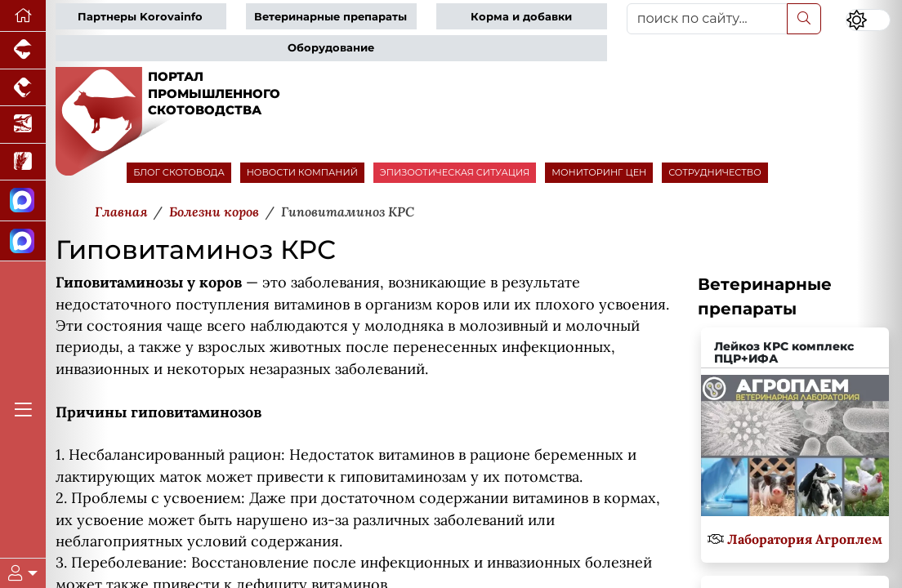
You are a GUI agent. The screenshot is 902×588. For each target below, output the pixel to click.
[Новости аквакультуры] (23, 125)
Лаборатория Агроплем (805, 539)
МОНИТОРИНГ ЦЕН (599, 172)
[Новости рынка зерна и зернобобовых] (23, 163)
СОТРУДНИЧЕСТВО (715, 172)
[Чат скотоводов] (23, 242)
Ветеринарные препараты (330, 17)
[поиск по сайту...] (707, 19)
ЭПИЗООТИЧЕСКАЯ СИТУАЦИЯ (455, 172)
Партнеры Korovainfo (140, 17)
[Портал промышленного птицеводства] (23, 88)
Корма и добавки (521, 17)
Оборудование (331, 48)
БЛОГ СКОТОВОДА (179, 172)
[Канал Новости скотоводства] (23, 201)
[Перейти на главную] (23, 16)
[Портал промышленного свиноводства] (23, 51)
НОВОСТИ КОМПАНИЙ (302, 172)
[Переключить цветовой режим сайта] (868, 20)
